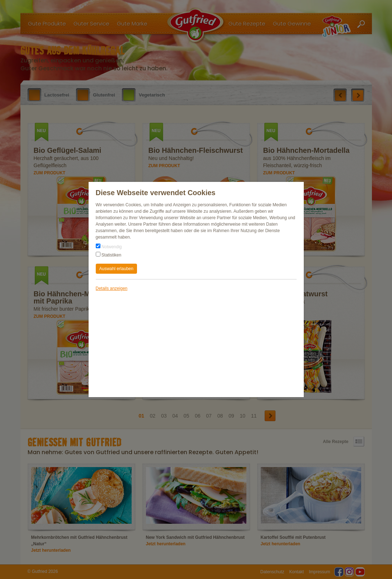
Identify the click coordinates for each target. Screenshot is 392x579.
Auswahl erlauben (116, 269)
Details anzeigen (112, 288)
